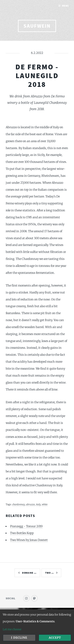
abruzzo (30, 504)
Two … (49, 573)
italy (38, 504)
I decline (19, 638)
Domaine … (29, 573)
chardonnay (19, 504)
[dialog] (37, 627)
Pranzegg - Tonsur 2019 (26, 526)
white (45, 504)
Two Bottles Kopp (22, 533)
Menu (66, 6)
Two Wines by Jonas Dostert (29, 540)
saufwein (37, 26)
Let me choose (12, 629)
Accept (55, 638)
